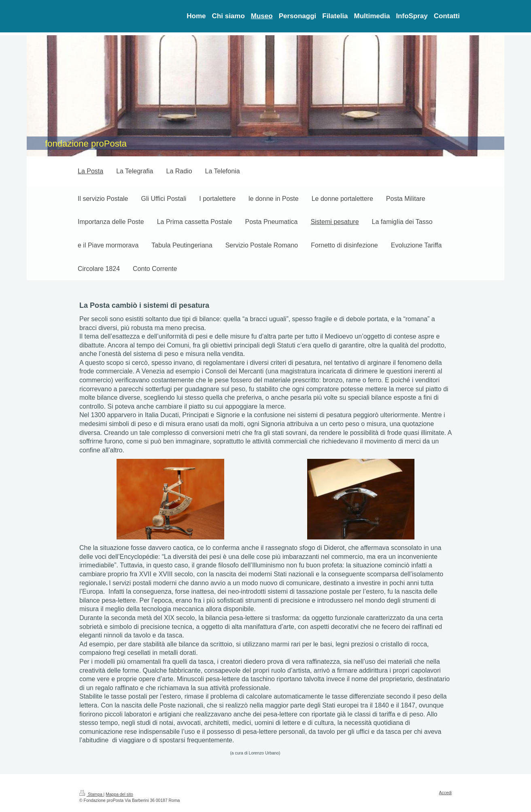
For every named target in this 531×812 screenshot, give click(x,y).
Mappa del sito (119, 794)
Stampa (91, 794)
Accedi (445, 793)
